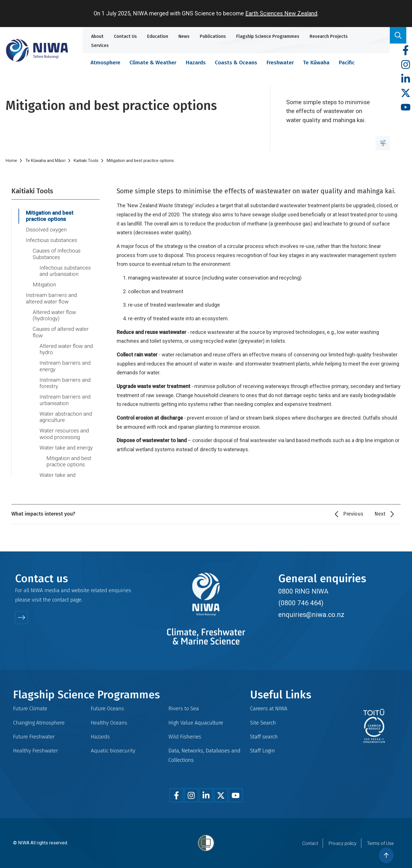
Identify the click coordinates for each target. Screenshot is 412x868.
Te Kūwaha (316, 62)
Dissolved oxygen (46, 230)
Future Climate (30, 708)
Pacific (347, 62)
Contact (310, 843)
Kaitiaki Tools (86, 161)
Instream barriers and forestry (65, 383)
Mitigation (44, 285)
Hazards (196, 62)
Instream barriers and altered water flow (51, 298)
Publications (213, 36)
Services (100, 45)
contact (60, 600)
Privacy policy (343, 843)
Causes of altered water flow (61, 332)
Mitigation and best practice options (50, 216)
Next (380, 514)
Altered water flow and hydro (66, 349)
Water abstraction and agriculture (66, 417)
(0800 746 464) (301, 603)
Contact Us (125, 36)
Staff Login (262, 751)
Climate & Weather (153, 62)
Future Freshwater (34, 737)
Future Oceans (107, 708)
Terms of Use (380, 843)
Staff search (264, 737)
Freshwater (280, 62)
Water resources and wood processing (64, 434)
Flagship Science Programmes (268, 36)
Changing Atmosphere (39, 723)
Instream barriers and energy (65, 366)
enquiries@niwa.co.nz (311, 615)
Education (158, 36)
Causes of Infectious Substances (57, 254)
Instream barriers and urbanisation (65, 400)
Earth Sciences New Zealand (281, 13)
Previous (353, 514)
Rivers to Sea (184, 708)
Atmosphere (105, 62)
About (97, 36)
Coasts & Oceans (236, 62)
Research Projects (329, 36)
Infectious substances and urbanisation (65, 271)
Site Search (263, 723)
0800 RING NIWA (303, 591)
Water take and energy (66, 448)
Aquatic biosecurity (113, 751)
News (184, 36)
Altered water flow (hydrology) (54, 316)
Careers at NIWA (269, 708)
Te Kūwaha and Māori (45, 161)
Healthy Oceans (109, 723)
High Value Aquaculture (196, 723)
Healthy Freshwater (36, 751)
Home (11, 161)
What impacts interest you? (43, 514)
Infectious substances (51, 240)
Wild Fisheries (185, 737)
